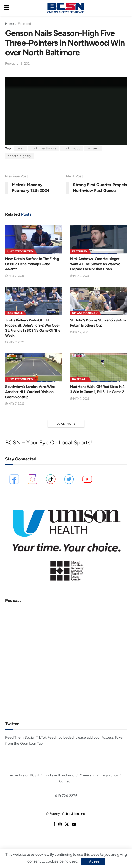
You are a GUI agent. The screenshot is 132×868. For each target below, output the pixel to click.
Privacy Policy (107, 775)
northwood (72, 148)
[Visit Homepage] (66, 8)
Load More (66, 424)
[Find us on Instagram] (60, 825)
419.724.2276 (66, 796)
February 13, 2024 (18, 64)
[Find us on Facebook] (54, 825)
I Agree (93, 861)
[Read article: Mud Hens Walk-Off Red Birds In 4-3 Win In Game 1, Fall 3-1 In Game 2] (99, 367)
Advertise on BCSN (24, 775)
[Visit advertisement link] (66, 542)
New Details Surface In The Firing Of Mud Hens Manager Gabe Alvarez (32, 264)
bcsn (21, 148)
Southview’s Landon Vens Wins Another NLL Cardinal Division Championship (30, 392)
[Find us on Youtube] (74, 825)
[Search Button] (125, 8)
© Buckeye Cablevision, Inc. (66, 814)
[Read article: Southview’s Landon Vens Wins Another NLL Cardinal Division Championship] (34, 367)
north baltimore (44, 148)
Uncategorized (20, 252)
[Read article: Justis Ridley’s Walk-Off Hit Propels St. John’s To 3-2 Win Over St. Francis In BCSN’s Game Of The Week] (34, 301)
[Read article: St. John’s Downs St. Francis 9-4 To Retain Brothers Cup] (99, 301)
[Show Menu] (6, 8)
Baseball (15, 313)
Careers (86, 775)
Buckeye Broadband (59, 775)
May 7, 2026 (15, 276)
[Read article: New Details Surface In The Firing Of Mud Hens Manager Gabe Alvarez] (34, 240)
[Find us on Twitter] (67, 825)
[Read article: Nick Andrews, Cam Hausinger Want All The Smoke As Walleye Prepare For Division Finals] (99, 240)
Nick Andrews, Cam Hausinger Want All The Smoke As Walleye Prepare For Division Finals (95, 264)
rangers (93, 148)
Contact (65, 781)
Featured (24, 24)
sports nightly (20, 156)
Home (10, 24)
